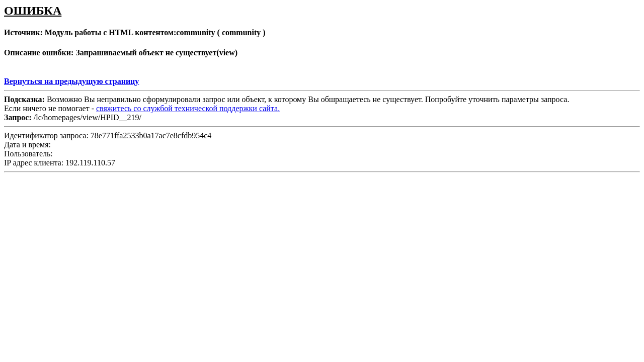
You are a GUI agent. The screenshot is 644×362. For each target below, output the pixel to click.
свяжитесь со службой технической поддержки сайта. (188, 108)
